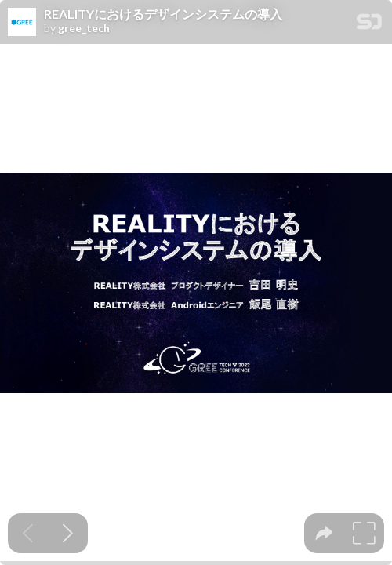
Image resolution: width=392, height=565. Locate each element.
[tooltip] (324, 533)
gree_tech (84, 28)
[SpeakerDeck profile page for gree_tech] (22, 23)
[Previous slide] (28, 533)
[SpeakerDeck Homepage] (369, 25)
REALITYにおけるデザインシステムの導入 (163, 14)
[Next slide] (68, 533)
